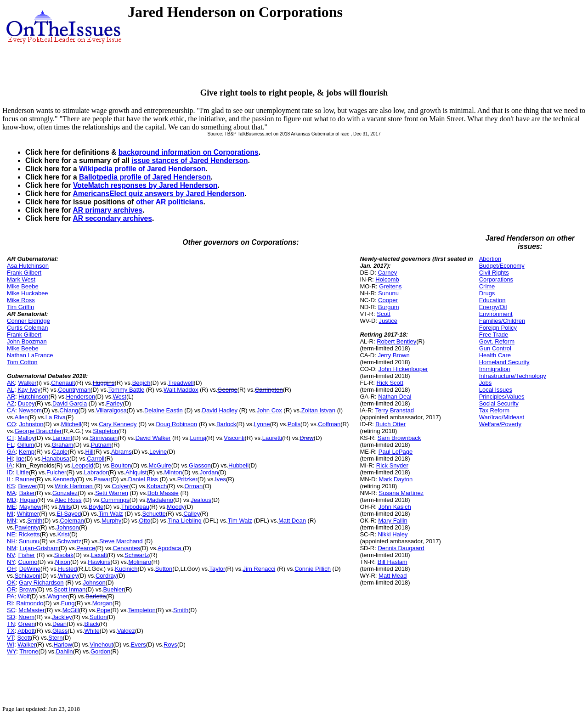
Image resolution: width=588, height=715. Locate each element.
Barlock (226, 424)
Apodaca (170, 548)
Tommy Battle (126, 390)
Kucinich (126, 569)
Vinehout (101, 645)
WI (11, 645)
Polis (294, 424)
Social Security (499, 403)
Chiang (69, 410)
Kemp (27, 452)
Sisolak (64, 555)
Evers (139, 645)
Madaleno (160, 500)
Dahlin (65, 651)
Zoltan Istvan (318, 410)
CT (11, 438)
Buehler (114, 589)
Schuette (154, 514)
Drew (306, 438)
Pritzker (187, 479)
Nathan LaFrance (30, 355)
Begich (141, 383)
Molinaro (140, 562)
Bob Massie (163, 493)
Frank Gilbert (24, 273)
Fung (68, 603)
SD (11, 617)
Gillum (25, 445)
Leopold (83, 465)
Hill (90, 452)
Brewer (28, 486)
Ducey (26, 403)
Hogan (28, 500)
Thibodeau (135, 507)
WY (11, 651)
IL (9, 479)
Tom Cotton (22, 362)
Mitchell (71, 424)
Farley (114, 403)
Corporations (496, 279)
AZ (11, 403)
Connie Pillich (313, 569)
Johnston (31, 424)
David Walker (153, 438)
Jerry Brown (393, 355)
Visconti (234, 438)
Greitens (390, 286)
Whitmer (28, 514)
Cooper (388, 300)
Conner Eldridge (28, 321)
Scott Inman (70, 589)
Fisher (27, 555)
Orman (194, 486)
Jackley (62, 617)
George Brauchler (38, 431)
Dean (59, 624)
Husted (67, 569)
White (92, 631)
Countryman (74, 390)
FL (10, 445)
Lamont (62, 438)
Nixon (63, 562)
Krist (63, 534)
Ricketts (29, 534)
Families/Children (502, 321)
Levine (158, 452)
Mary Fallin (393, 521)
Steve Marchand (121, 541)
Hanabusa (56, 459)
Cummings (115, 500)
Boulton (121, 465)
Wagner (58, 596)
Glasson (200, 465)
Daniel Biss (143, 479)
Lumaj (198, 438)
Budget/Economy (502, 266)
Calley (192, 514)
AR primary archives (107, 210)
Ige (20, 459)
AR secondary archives (112, 218)
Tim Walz (110, 514)
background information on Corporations (189, 152)
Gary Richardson (41, 583)
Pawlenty (27, 527)
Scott (24, 638)
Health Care (495, 355)
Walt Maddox (181, 390)
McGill (71, 610)
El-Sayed (69, 514)
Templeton (142, 610)
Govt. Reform (497, 341)
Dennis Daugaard (401, 548)
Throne (29, 651)
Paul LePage (396, 452)
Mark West (21, 279)
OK (11, 583)
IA (10, 465)
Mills (65, 507)
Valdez (126, 631)
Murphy (111, 521)
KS (11, 486)
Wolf (24, 596)
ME (11, 507)
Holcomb (387, 279)
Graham (63, 445)
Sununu (29, 541)
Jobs (485, 383)
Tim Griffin (20, 307)
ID (10, 472)
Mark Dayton (396, 479)
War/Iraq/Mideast (502, 417)
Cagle (60, 452)
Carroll (96, 459)
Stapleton (105, 431)
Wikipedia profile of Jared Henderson (142, 169)
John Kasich (395, 507)
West (120, 397)
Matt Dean (292, 521)
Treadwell (181, 383)
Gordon (100, 651)
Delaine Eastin (164, 410)
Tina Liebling (184, 521)
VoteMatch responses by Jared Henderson (145, 185)
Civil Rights (494, 273)
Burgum (389, 307)
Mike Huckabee (28, 293)
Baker (27, 493)
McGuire (160, 465)
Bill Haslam (393, 562)
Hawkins (99, 562)
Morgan (102, 603)
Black (91, 624)
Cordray (106, 576)
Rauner (25, 479)
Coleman (72, 521)
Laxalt (99, 555)
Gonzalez (65, 493)
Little (22, 472)
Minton (173, 472)
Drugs (487, 293)
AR (11, 397)
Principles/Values (502, 397)
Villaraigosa (111, 410)
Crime (487, 286)
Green (27, 624)
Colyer (120, 486)
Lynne (262, 424)
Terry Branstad (394, 410)
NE (11, 534)
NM (11, 548)
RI (10, 603)
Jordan (209, 472)
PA (11, 596)
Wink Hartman (74, 486)
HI (10, 459)
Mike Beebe (23, 286)
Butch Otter (390, 424)
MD (11, 500)
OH (11, 569)
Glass (60, 631)
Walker (28, 383)
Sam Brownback (399, 438)
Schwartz (69, 541)
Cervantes (127, 548)
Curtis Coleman (28, 328)
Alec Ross (68, 500)
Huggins (104, 383)
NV (11, 555)
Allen (21, 417)
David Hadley (220, 410)
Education (492, 300)
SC (11, 610)
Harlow (62, 645)
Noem (26, 617)
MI (10, 514)
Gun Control (495, 348)
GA (11, 452)
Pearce (86, 548)
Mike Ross (21, 300)
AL (11, 390)
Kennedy (64, 479)
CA (11, 410)
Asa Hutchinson (28, 266)
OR (11, 589)
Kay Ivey (29, 390)
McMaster (31, 610)
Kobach (157, 486)
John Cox (269, 410)
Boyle (96, 507)
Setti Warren (112, 493)
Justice (388, 321)
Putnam (101, 445)
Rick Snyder (392, 465)
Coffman (329, 424)
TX (11, 631)
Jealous (201, 500)
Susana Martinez (401, 493)
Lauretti (272, 438)
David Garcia (70, 403)
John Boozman (27, 341)
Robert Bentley (396, 341)
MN (11, 521)
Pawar (102, 479)
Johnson (68, 527)
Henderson (81, 397)
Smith (35, 521)
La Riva (56, 417)
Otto (145, 521)
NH (11, 541)
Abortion (490, 259)
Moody (176, 507)
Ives (220, 479)
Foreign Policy (498, 328)
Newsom (30, 410)
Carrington (269, 390)
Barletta (96, 596)
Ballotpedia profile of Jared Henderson (145, 177)
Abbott (26, 631)
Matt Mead (393, 576)
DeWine (30, 569)
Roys (170, 645)
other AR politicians (170, 202)
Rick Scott (390, 383)
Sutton (164, 569)
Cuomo (28, 562)
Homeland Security (504, 362)
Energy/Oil (493, 307)
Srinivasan (104, 438)
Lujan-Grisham (39, 548)
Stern (55, 638)
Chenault (63, 383)
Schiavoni (28, 576)
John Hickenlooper (403, 369)
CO (11, 424)
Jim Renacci (259, 569)
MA (11, 493)
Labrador (96, 472)
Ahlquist (136, 472)
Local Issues (496, 390)
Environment (496, 314)
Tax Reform (494, 410)
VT (10, 638)
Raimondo (30, 603)
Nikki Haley (393, 534)
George (227, 390)
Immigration (495, 369)
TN (11, 624)
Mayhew (30, 507)
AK (11, 383)
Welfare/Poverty (500, 424)
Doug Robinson (176, 424)
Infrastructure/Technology (513, 376)
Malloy (26, 438)
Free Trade (494, 335)
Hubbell (238, 465)
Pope (103, 610)
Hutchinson (33, 397)
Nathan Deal (395, 397)
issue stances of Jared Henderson (189, 160)
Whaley (68, 576)
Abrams (122, 452)
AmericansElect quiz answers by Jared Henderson (158, 194)
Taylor (218, 569)
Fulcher (56, 472)
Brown (28, 589)
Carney (387, 273)
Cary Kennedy (118, 424)
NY (11, 562)
